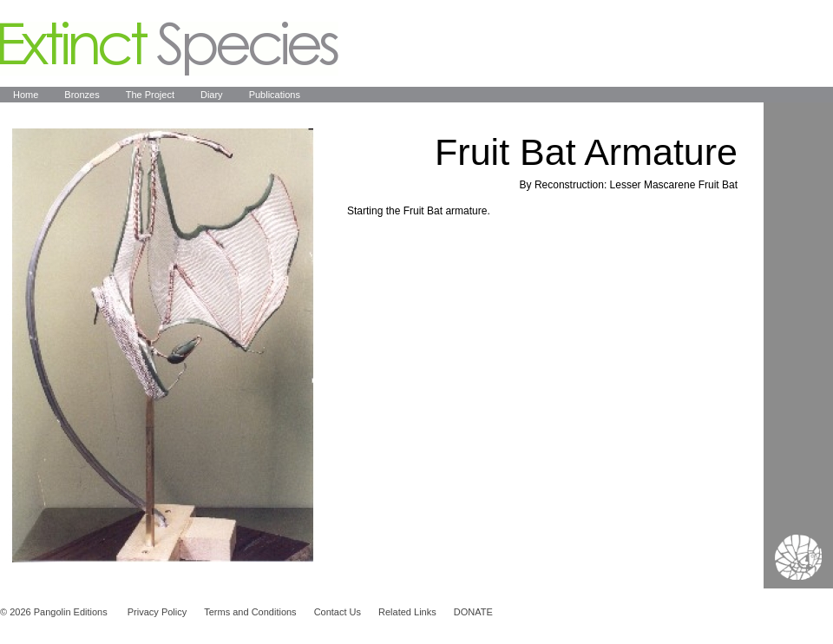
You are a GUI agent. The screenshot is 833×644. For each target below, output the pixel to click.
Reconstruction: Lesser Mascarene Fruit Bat (636, 185)
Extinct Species (169, 49)
